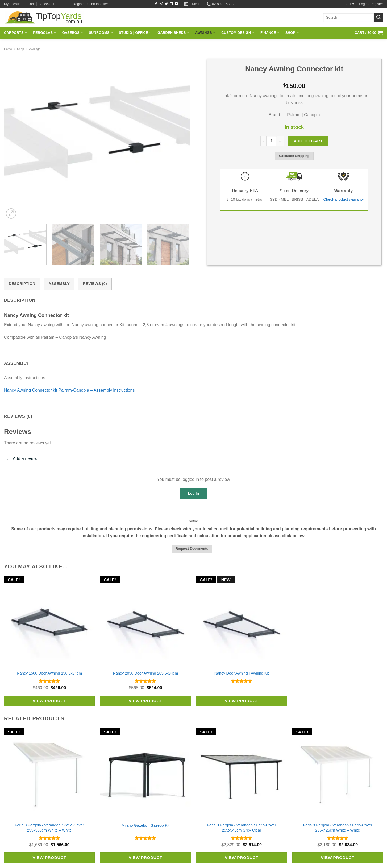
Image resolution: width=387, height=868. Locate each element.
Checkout (47, 4)
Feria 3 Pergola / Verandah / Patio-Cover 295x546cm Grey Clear (242, 828)
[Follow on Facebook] (156, 4)
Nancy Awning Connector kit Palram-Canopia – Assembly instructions (69, 390)
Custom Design (238, 33)
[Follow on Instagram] (161, 4)
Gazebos (73, 33)
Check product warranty (343, 199)
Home (8, 49)
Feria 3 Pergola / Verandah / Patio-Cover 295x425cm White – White (338, 828)
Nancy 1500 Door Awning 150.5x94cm (49, 673)
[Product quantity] (272, 141)
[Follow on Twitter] (166, 4)
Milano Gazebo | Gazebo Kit (145, 825)
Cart (31, 4)
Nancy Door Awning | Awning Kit (242, 673)
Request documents (192, 549)
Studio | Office (135, 33)
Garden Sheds (173, 33)
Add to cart (308, 141)
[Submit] (378, 18)
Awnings (205, 33)
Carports (16, 33)
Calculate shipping (294, 156)
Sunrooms (101, 33)
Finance (270, 33)
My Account (13, 4)
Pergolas (45, 33)
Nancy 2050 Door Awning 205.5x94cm (146, 673)
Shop (292, 33)
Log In (194, 493)
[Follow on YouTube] (176, 4)
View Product (49, 701)
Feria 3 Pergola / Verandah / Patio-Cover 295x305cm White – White (49, 828)
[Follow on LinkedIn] (171, 4)
